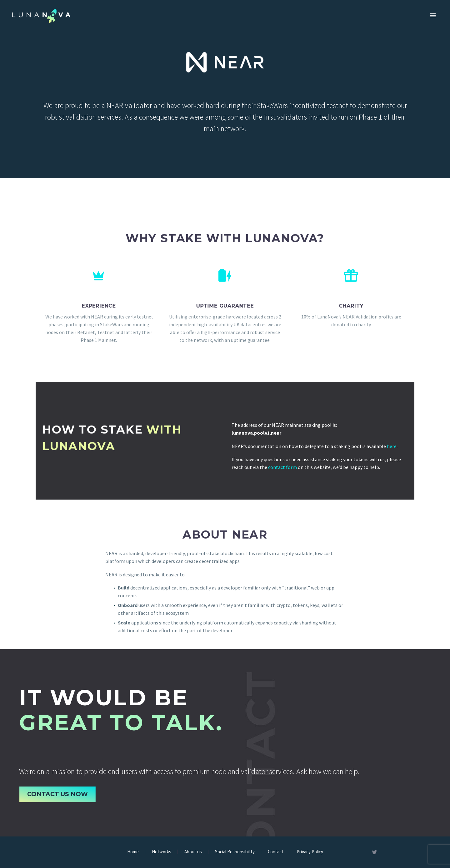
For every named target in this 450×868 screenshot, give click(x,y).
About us (193, 852)
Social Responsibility (235, 852)
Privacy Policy (310, 852)
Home (133, 852)
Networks (162, 852)
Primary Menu (433, 15)
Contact (276, 852)
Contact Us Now (60, 794)
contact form (282, 467)
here (392, 446)
